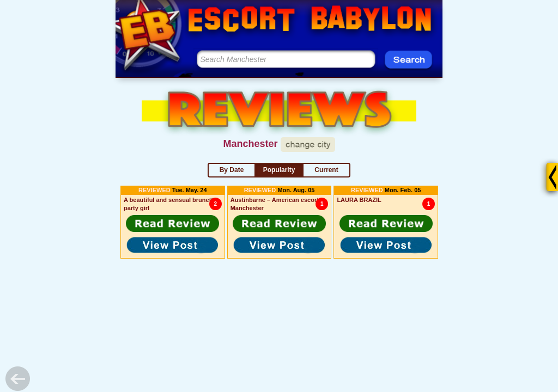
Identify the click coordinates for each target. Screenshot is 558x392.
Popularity (279, 170)
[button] (173, 223)
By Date (232, 170)
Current (326, 170)
